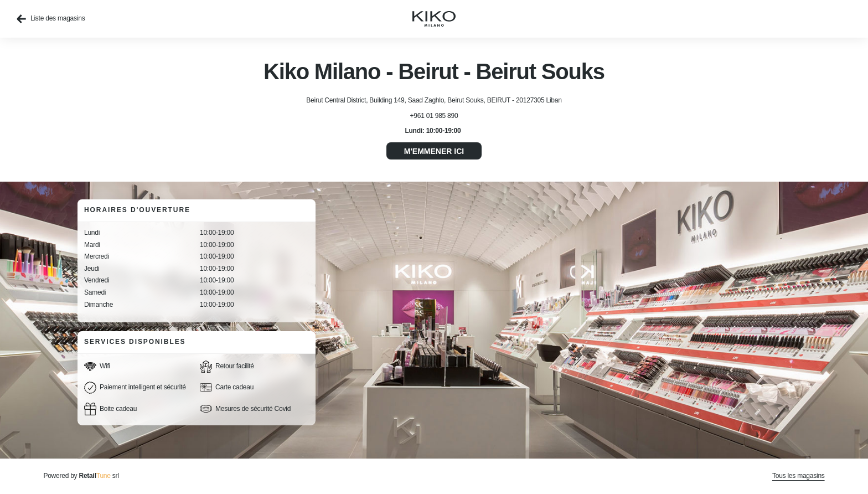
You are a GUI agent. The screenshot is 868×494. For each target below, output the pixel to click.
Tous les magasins (799, 476)
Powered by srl (81, 476)
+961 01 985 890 (434, 116)
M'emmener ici (434, 151)
